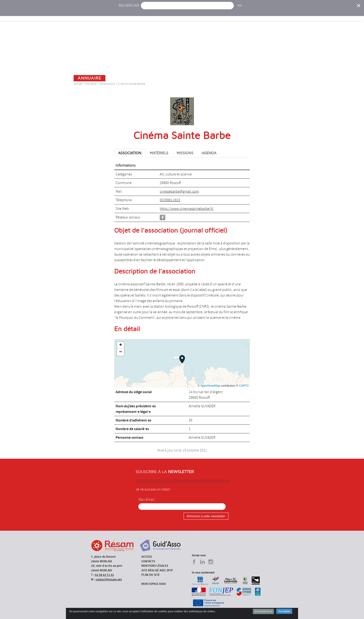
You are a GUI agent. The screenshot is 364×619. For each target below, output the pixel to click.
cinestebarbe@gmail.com (179, 191)
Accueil (128, 13)
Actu (148, 13)
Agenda (167, 13)
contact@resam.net (109, 579)
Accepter (284, 611)
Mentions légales (155, 566)
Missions (222, 13)
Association (130, 153)
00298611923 (170, 200)
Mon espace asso (154, 584)
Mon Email (146, 500)
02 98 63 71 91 (104, 575)
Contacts (148, 561)
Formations (248, 13)
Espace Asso (322, 13)
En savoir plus (263, 611)
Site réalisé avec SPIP (157, 570)
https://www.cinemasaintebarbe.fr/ (187, 209)
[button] (182, 359)
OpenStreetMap (210, 386)
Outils (297, 13)
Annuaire (275, 13)
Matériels (159, 153)
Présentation (194, 13)
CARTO (244, 386)
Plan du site (151, 575)
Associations (107, 84)
